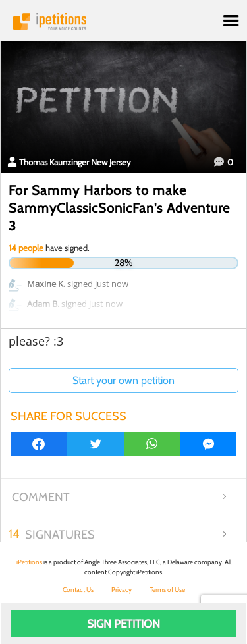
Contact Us (78, 590)
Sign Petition (123, 624)
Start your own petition (123, 380)
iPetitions (123, 22)
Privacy (122, 590)
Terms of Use (167, 590)
